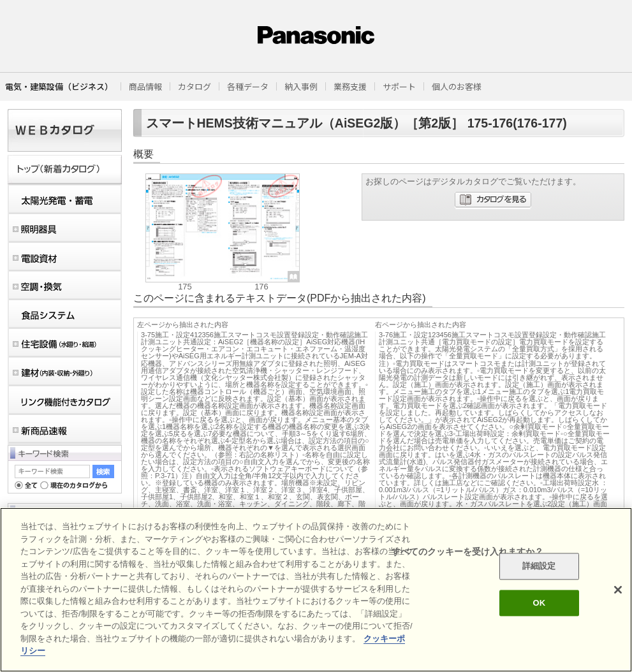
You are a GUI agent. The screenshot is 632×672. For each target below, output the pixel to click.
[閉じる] (618, 590)
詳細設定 (539, 566)
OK (539, 603)
